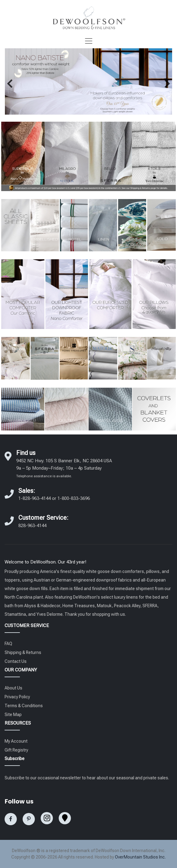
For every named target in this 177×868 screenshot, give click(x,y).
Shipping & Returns (23, 652)
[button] (10, 83)
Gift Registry (16, 750)
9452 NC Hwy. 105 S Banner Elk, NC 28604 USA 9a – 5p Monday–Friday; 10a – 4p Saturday (64, 468)
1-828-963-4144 (35, 498)
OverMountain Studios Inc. (140, 857)
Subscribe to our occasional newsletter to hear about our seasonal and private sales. (87, 778)
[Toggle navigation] (89, 41)
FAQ (8, 644)
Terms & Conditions (24, 706)
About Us (13, 688)
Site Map (13, 715)
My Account (16, 741)
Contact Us (16, 661)
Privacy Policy (17, 697)
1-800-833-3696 (74, 498)
